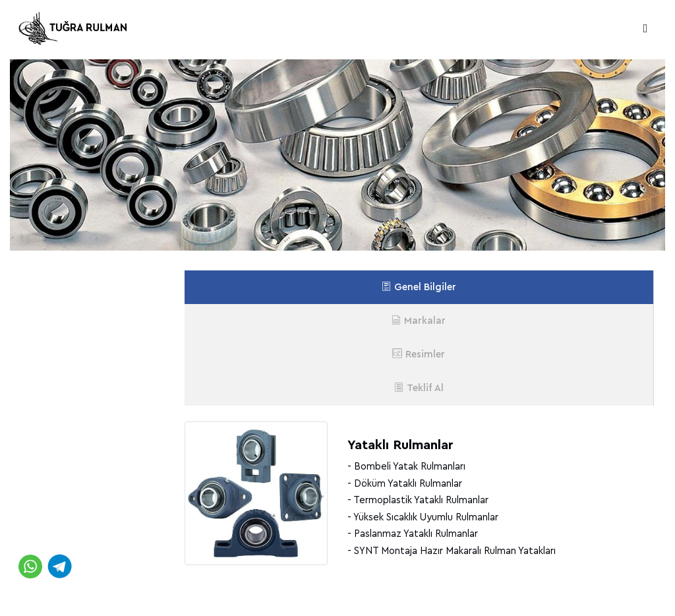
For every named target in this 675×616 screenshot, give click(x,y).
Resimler (419, 354)
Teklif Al (419, 387)
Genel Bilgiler (419, 287)
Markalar (419, 320)
